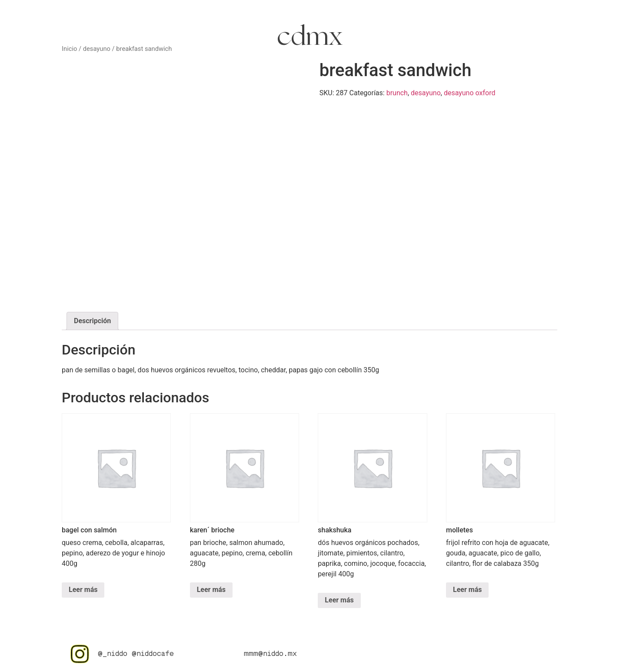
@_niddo (113, 654)
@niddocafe (153, 654)
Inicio (69, 49)
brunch (397, 93)
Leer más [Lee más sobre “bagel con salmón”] (83, 590)
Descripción (92, 321)
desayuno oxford (470, 93)
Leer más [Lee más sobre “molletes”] (467, 590)
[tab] (92, 321)
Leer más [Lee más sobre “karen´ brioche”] (211, 590)
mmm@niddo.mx (270, 654)
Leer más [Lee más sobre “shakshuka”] (339, 600)
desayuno (97, 49)
